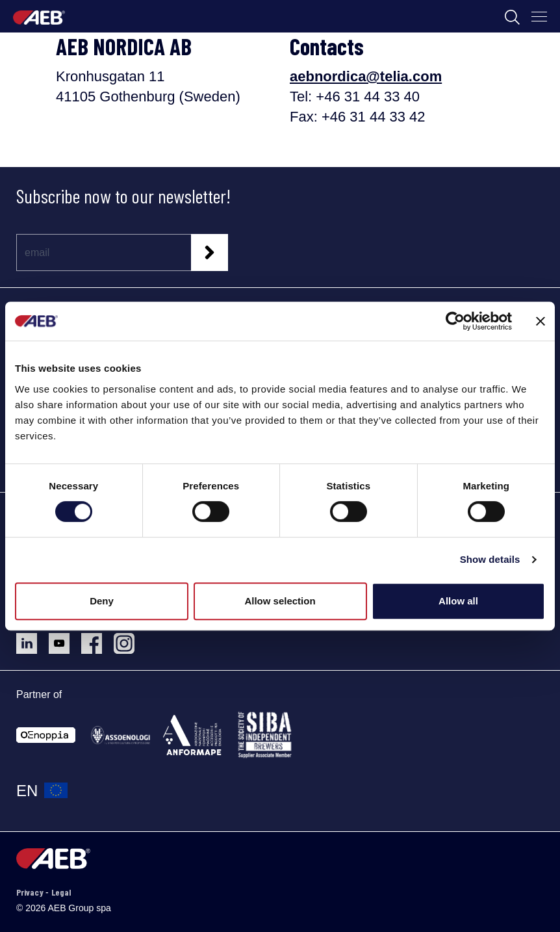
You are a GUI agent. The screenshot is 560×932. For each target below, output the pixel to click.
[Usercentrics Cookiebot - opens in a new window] (455, 321)
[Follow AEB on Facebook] (97, 639)
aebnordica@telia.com (366, 76)
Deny (102, 601)
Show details (490, 559)
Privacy (31, 892)
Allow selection (280, 601)
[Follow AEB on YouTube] (65, 639)
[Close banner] (541, 321)
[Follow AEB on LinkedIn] (32, 639)
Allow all (458, 601)
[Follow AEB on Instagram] (129, 639)
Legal (61, 892)
